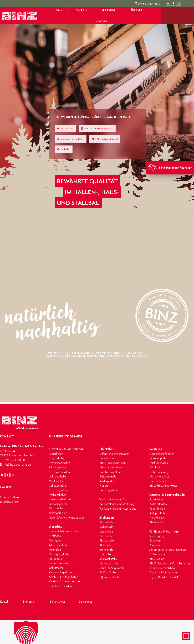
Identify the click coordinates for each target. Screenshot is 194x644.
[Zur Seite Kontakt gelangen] (102, 21)
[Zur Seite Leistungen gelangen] (110, 10)
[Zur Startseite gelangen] (19, 16)
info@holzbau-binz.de (16, 464)
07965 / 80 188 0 (148, 3)
